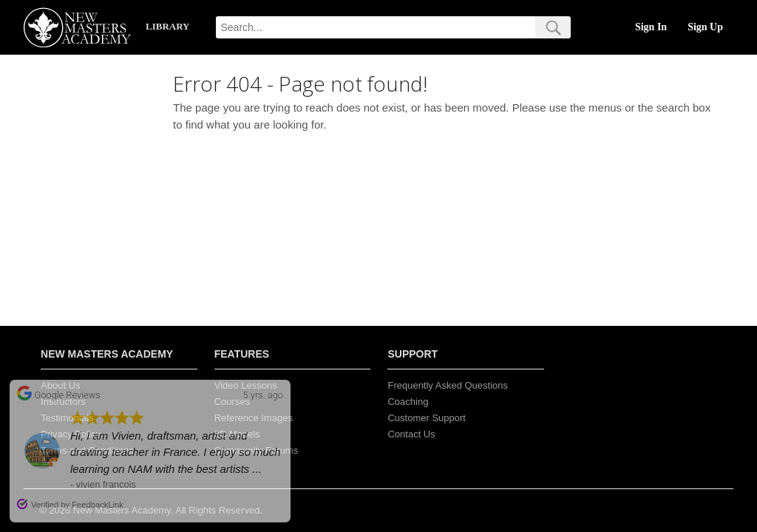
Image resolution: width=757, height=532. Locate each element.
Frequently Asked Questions (448, 385)
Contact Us (411, 434)
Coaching (408, 402)
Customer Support (427, 418)
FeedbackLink (98, 505)
